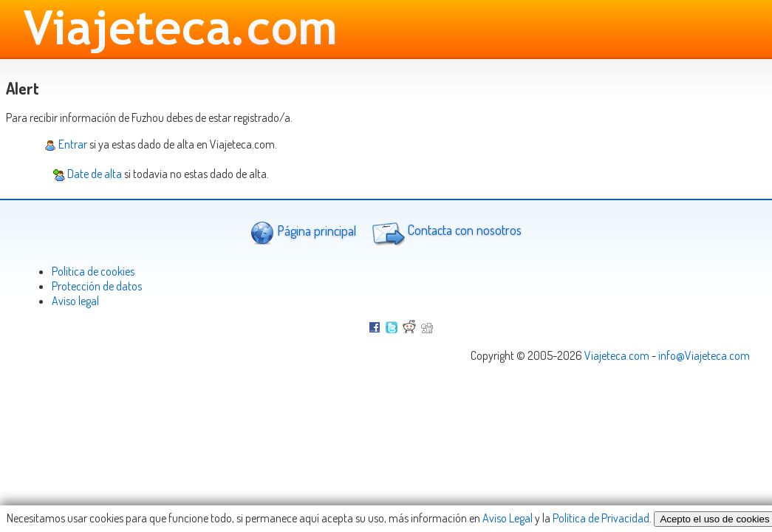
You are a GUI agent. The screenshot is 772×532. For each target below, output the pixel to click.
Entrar (66, 144)
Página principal (303, 232)
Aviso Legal (508, 518)
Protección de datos (97, 286)
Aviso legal (75, 301)
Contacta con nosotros (445, 232)
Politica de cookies (93, 271)
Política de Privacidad (601, 518)
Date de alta (88, 174)
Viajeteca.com (617, 355)
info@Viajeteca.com (704, 355)
